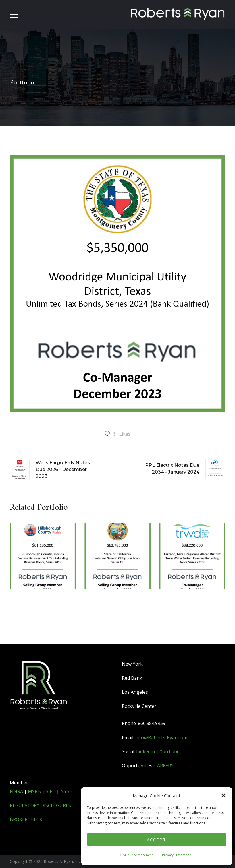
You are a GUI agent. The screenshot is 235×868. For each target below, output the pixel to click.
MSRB (34, 791)
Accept (157, 840)
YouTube (170, 751)
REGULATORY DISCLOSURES (40, 805)
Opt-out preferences (137, 855)
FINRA (16, 791)
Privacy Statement (176, 855)
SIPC (51, 791)
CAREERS (164, 766)
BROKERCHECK (26, 819)
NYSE (66, 791)
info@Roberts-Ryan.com (161, 737)
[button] (224, 795)
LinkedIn (146, 751)
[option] (43, 575)
